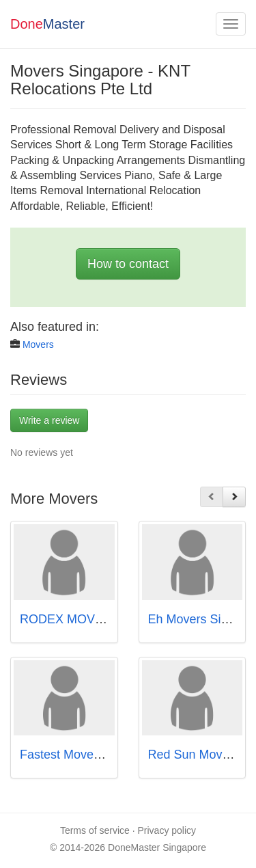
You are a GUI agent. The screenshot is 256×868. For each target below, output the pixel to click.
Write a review (49, 420)
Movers (38, 344)
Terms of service (95, 830)
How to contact (128, 264)
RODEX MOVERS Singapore (100, 619)
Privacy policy (167, 830)
